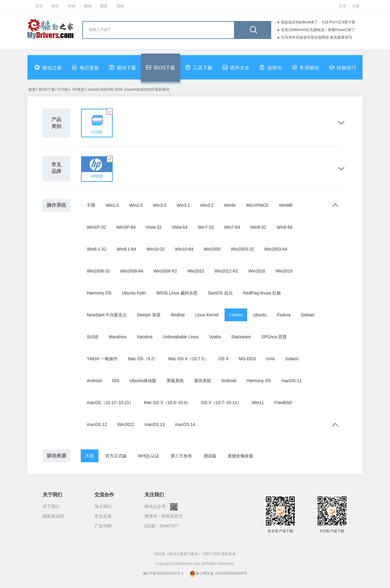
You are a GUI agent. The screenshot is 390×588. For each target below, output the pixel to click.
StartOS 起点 (220, 293)
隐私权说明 (53, 516)
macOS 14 (185, 424)
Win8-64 (285, 227)
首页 (39, 6)
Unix (271, 359)
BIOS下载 (161, 67)
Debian (308, 315)
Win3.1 (183, 205)
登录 (342, 6)
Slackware (241, 337)
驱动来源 (56, 456)
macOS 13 (154, 424)
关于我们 (51, 506)
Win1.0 (112, 205)
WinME (286, 205)
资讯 (55, 6)
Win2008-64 (132, 271)
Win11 (258, 403)
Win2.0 (136, 205)
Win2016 (257, 271)
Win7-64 (232, 227)
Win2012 (196, 271)
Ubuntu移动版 (143, 381)
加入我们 (103, 506)
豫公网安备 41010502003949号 (218, 573)
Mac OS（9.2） (143, 359)
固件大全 (236, 67)
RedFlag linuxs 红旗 (262, 293)
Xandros (145, 337)
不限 (91, 205)
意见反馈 (103, 516)
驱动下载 (122, 67)
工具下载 (199, 67)
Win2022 (126, 424)
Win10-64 (184, 249)
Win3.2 (207, 205)
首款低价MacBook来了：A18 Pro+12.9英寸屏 (318, 22)
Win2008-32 (98, 271)
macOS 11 (292, 381)
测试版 (210, 456)
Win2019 (284, 271)
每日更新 (85, 67)
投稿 (120, 6)
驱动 (88, 6)
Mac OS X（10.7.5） (188, 359)
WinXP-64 (126, 227)
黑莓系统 (175, 381)
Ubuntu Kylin (134, 293)
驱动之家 (48, 67)
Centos (236, 315)
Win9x (230, 205)
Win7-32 (206, 227)
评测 (72, 6)
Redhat (178, 315)
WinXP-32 (96, 227)
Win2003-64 (276, 249)
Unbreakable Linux (181, 337)
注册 (356, 6)
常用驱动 (305, 67)
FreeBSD (283, 403)
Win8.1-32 (97, 249)
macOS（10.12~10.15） (110, 403)
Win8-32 (258, 227)
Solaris (292, 359)
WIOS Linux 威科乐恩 (177, 293)
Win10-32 (156, 249)
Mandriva (118, 337)
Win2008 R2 (165, 271)
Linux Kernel (207, 315)
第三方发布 (181, 456)
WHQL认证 (149, 456)
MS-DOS (247, 359)
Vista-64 (180, 227)
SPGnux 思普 (274, 337)
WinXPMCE (257, 205)
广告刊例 (103, 526)
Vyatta (215, 337)
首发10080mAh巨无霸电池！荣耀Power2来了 (318, 30)
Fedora (284, 315)
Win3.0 (160, 205)
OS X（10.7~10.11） (221, 403)
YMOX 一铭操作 (102, 359)
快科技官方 (172, 516)
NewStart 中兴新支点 (107, 315)
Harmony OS (99, 293)
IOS (115, 381)
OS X (223, 359)
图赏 (104, 6)
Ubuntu (260, 315)
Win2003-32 (243, 249)
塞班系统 (203, 381)
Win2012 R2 (226, 271)
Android (94, 381)
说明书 (271, 67)
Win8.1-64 (126, 249)
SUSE (93, 337)
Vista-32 (154, 227)
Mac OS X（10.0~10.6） (167, 403)
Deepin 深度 (149, 315)
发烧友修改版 (240, 456)
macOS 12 (97, 424)
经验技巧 (342, 67)
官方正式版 (116, 456)
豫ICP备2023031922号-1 (163, 573)
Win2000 (212, 249)
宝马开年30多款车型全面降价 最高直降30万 (317, 37)
